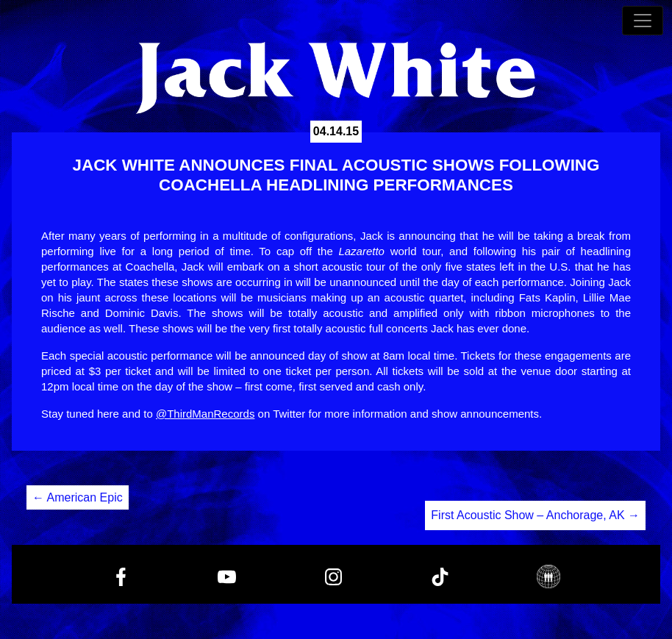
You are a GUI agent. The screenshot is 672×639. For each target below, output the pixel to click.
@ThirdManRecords (205, 414)
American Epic (78, 497)
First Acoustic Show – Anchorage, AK (535, 515)
